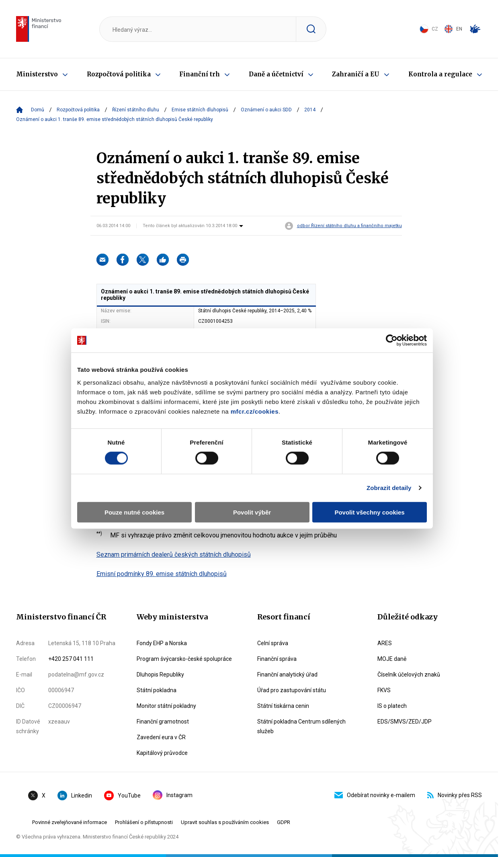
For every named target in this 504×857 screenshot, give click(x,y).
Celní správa (273, 643)
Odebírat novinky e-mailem (375, 795)
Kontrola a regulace (440, 74)
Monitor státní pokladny (166, 706)
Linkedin (75, 795)
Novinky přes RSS (455, 795)
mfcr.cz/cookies (255, 411)
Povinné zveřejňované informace (70, 822)
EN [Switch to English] (453, 29)
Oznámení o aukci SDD (266, 110)
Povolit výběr (252, 512)
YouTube (122, 795)
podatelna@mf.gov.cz (76, 675)
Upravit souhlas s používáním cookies (225, 822)
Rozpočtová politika (119, 74)
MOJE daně (392, 659)
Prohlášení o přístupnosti (144, 822)
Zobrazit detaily (389, 488)
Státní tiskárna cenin (283, 706)
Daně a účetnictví (276, 74)
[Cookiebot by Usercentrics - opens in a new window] (392, 340)
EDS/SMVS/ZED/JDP (405, 722)
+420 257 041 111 (71, 659)
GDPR (284, 822)
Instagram (173, 795)
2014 (310, 110)
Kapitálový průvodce (162, 753)
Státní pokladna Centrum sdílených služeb (301, 726)
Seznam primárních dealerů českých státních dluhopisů (174, 555)
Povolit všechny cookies (369, 512)
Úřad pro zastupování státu (292, 690)
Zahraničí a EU (356, 74)
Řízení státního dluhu (136, 110)
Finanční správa (277, 659)
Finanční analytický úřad (287, 675)
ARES (385, 643)
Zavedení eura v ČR (161, 737)
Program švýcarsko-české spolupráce (184, 659)
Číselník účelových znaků (409, 675)
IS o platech (392, 706)
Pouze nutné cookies (134, 512)
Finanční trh (200, 74)
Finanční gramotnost (163, 722)
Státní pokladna (157, 690)
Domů (38, 110)
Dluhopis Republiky (160, 675)
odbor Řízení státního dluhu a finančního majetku (349, 226)
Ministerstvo (37, 74)
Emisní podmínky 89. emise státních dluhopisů (162, 574)
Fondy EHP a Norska (162, 643)
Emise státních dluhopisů (200, 110)
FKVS (384, 690)
